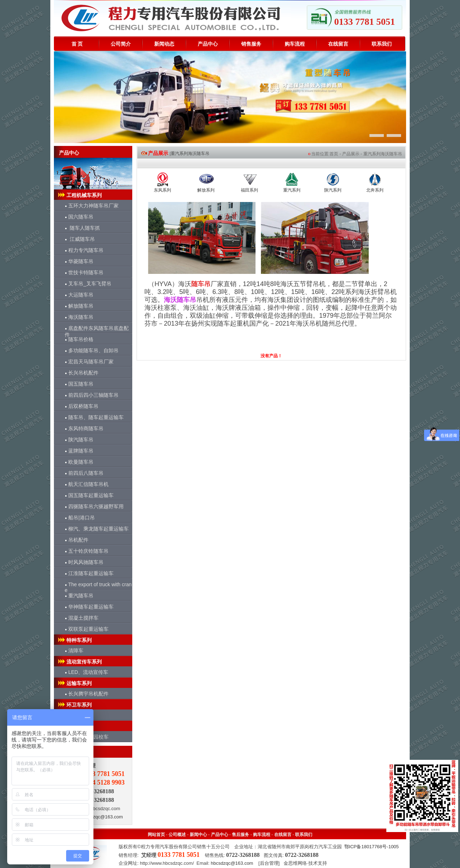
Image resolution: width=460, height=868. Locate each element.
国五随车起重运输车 (89, 495)
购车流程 (295, 44)
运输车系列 (75, 683)
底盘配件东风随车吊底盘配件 (97, 329)
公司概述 (177, 835)
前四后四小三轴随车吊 (92, 395)
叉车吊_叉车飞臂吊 (88, 284)
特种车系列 (75, 640)
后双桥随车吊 (82, 406)
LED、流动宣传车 (86, 672)
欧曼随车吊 (79, 462)
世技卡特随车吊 (84, 272)
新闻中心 (198, 835)
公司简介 (121, 44)
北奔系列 (375, 190)
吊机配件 (77, 540)
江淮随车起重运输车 (89, 573)
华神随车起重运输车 (89, 607)
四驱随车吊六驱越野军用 (94, 506)
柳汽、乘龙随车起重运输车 (97, 529)
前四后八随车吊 (84, 473)
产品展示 (351, 154)
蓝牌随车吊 (79, 451)
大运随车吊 (79, 295)
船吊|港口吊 (80, 518)
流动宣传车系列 (80, 662)
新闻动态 (164, 44)
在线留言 (338, 44)
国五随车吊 (79, 384)
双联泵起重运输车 (87, 629)
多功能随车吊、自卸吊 (92, 350)
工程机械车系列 (80, 195)
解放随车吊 (79, 306)
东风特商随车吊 (84, 428)
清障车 (74, 651)
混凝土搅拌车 (82, 618)
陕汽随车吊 (79, 440)
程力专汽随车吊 (84, 250)
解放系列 (206, 190)
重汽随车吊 (79, 596)
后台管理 (269, 863)
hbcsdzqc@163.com (102, 817)
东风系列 (162, 190)
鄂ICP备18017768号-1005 (372, 847)
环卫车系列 (75, 705)
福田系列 (249, 190)
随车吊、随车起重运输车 (94, 417)
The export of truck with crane (98, 586)
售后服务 (240, 835)
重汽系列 (292, 190)
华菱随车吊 (79, 261)
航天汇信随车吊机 (87, 484)
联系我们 (382, 44)
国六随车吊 (79, 217)
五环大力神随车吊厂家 (92, 206)
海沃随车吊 (79, 317)
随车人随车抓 (82, 228)
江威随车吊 (80, 239)
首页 (334, 154)
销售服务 (251, 44)
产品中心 (208, 44)
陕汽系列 (333, 190)
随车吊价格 (79, 339)
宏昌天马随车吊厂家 (89, 362)
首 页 (77, 44)
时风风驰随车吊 (84, 562)
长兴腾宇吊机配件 (87, 694)
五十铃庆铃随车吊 (87, 551)
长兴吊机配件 (82, 373)
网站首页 (156, 835)
